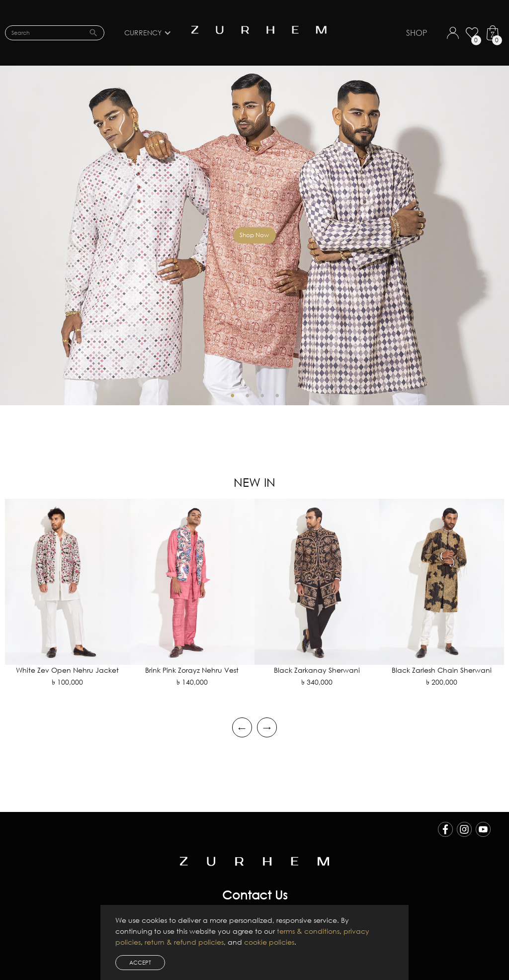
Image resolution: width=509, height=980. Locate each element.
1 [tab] (232, 395)
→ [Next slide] (267, 727)
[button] (153, 33)
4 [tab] (277, 395)
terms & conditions (308, 931)
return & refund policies (184, 942)
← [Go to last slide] (242, 727)
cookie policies (269, 942)
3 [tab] (262, 395)
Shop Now (254, 235)
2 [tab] (247, 395)
